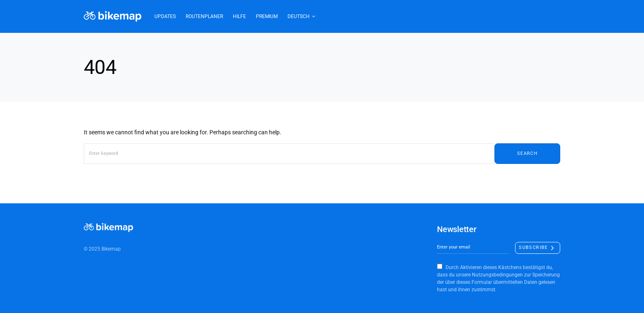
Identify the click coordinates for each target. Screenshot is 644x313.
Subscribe (533, 247)
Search (527, 153)
